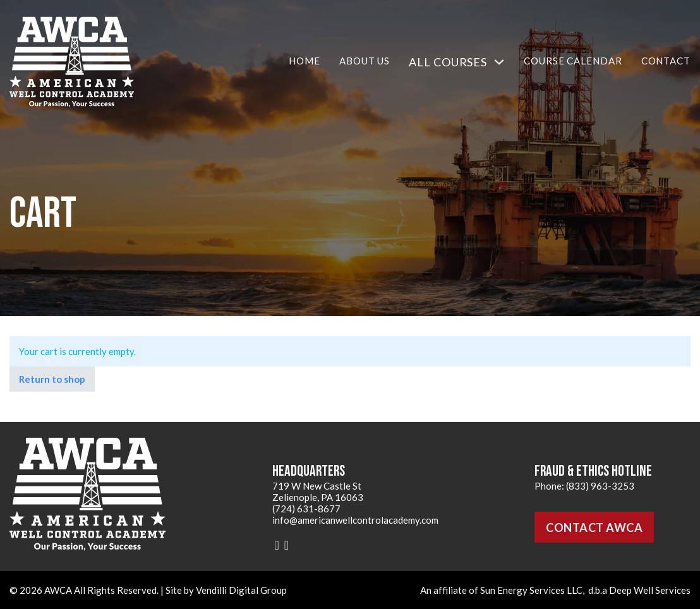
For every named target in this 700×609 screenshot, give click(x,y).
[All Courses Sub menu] (499, 62)
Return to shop (52, 379)
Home (305, 61)
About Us (365, 61)
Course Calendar (573, 61)
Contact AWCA (594, 528)
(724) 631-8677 (306, 509)
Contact (666, 61)
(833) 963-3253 (600, 486)
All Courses (448, 62)
